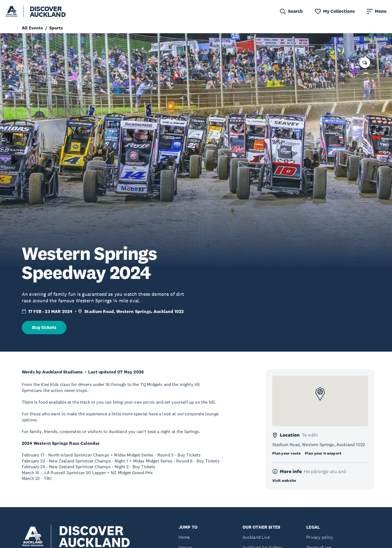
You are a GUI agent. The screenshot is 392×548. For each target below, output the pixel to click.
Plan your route (286, 453)
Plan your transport (323, 453)
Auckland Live (256, 537)
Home (184, 537)
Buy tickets (44, 328)
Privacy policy (320, 537)
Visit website (284, 480)
